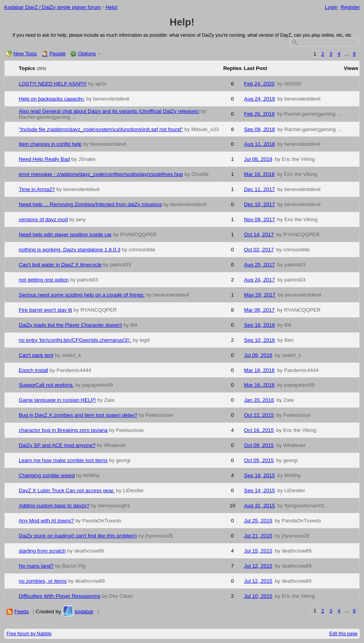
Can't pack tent (36, 355)
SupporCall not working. (47, 385)
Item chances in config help (50, 144)
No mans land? (36, 566)
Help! (111, 7)
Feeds (21, 611)
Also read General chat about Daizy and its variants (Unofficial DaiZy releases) (109, 111)
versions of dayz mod (43, 219)
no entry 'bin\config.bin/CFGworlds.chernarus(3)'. (75, 340)
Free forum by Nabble (29, 634)
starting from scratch (43, 551)
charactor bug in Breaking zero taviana (63, 430)
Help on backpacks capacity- (52, 99)
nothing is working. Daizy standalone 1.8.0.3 (70, 250)
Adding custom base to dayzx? (54, 506)
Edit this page (343, 634)
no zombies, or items (43, 581)
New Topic (26, 54)
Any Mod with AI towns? (47, 521)
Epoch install (34, 370)
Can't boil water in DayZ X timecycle (60, 265)
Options (87, 54)
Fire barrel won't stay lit (46, 310)
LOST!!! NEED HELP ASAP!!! (53, 84)
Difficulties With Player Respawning (60, 596)
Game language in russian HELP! (57, 400)
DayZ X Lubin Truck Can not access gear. (67, 490)
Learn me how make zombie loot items (63, 460)
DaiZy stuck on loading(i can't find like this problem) (78, 536)
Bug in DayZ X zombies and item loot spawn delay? (78, 415)
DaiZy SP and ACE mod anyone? (57, 445)
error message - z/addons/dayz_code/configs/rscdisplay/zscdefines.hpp (101, 174)
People (58, 54)
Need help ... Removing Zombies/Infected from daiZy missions (90, 204)
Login (331, 7)
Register (350, 7)
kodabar (84, 611)
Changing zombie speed (47, 475)
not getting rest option (44, 280)
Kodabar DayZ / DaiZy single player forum (53, 7)
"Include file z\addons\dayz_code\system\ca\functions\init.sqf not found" (101, 129)
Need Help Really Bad (44, 159)
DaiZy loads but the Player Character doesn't (71, 325)
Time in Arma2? (37, 189)
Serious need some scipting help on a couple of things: (82, 295)
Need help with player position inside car (65, 235)
